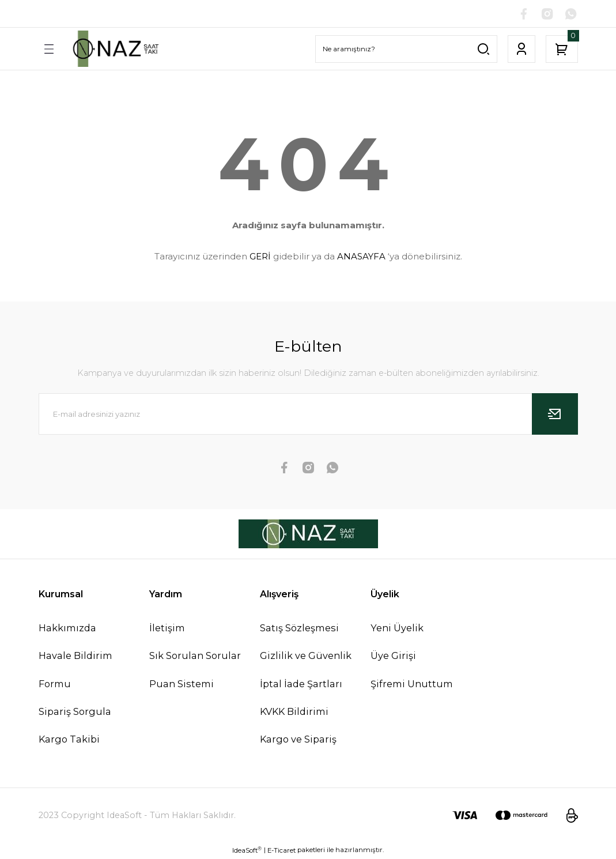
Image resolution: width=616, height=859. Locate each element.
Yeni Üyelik (397, 628)
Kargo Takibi (69, 740)
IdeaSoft (247, 851)
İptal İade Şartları (301, 684)
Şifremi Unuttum (412, 684)
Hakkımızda (67, 628)
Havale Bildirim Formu (75, 670)
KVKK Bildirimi (294, 711)
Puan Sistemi (182, 684)
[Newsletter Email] (308, 415)
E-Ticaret (281, 851)
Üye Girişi (393, 656)
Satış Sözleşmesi (299, 628)
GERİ (260, 257)
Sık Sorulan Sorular (195, 656)
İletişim (167, 628)
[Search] (406, 49)
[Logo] (115, 49)
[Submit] (555, 415)
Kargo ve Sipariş (298, 740)
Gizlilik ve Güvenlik (306, 656)
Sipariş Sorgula (75, 711)
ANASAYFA (361, 257)
